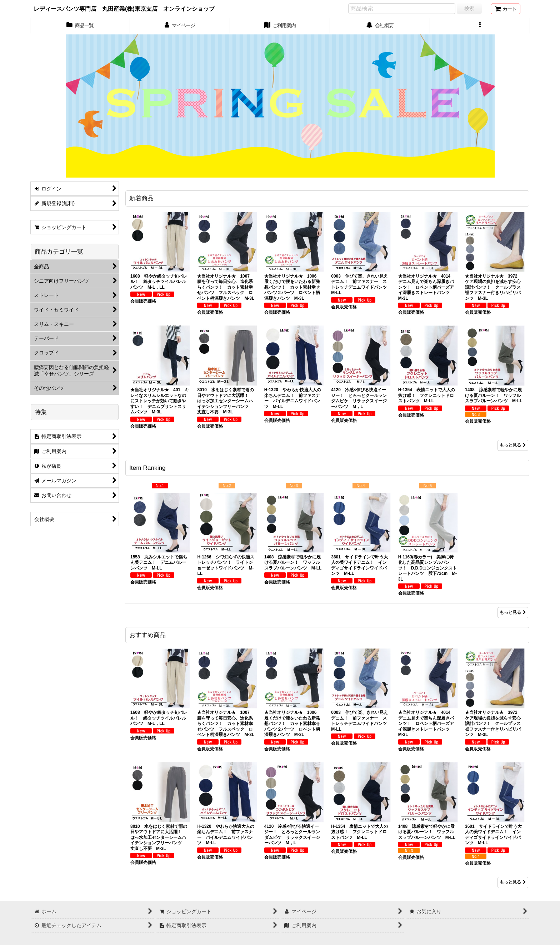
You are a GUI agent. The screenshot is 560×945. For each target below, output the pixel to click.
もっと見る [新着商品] (513, 445)
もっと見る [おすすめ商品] (513, 882)
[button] (480, 26)
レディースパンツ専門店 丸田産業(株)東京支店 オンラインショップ (124, 9)
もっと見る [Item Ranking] (513, 612)
